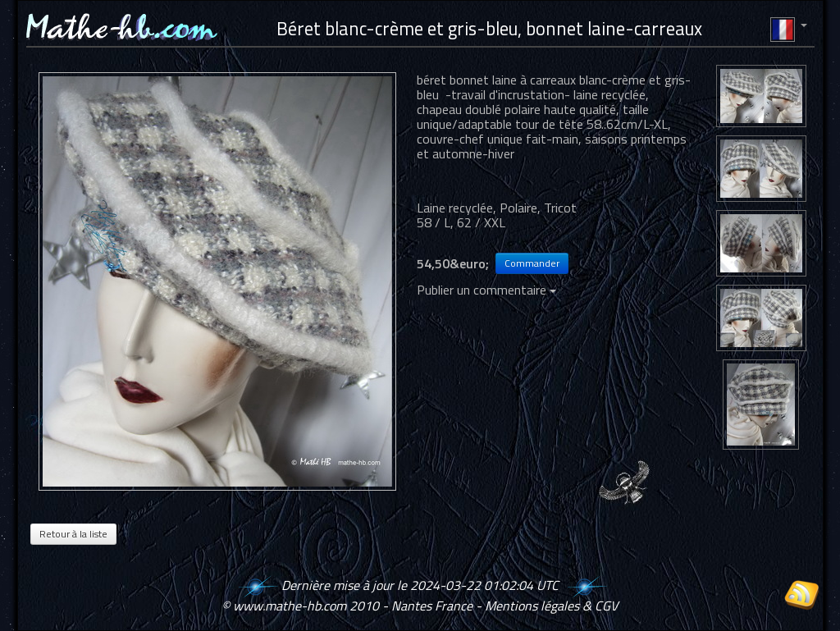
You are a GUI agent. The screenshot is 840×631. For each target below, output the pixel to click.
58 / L (434, 222)
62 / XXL (481, 222)
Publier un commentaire (486, 290)
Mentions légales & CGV (551, 606)
